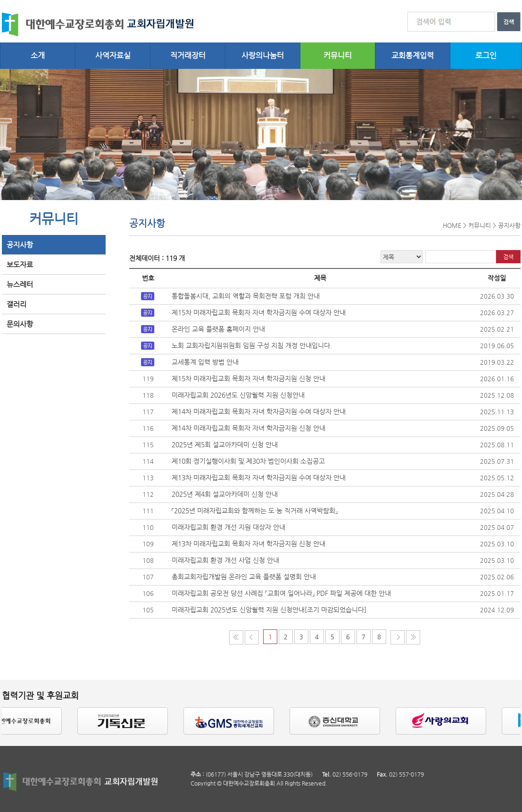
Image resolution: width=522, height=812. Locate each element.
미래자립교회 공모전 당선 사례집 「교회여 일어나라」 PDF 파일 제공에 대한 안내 (281, 593)
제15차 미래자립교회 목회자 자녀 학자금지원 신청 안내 (249, 378)
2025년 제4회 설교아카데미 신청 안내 (225, 494)
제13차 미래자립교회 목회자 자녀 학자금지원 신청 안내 (249, 544)
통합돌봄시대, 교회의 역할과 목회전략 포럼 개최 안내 (246, 296)
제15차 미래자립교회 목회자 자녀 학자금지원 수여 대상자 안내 (259, 312)
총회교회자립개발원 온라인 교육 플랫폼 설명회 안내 (244, 577)
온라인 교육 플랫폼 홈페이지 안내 (218, 329)
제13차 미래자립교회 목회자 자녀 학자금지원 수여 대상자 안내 (259, 477)
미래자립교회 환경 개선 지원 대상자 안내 (228, 527)
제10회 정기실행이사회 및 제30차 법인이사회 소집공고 (248, 461)
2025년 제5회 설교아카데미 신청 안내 (225, 444)
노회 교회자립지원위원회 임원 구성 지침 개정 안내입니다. (252, 345)
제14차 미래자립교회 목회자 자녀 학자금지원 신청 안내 (249, 428)
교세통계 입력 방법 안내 (205, 362)
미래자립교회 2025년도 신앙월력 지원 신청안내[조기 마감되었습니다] (269, 610)
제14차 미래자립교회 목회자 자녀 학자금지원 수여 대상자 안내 (259, 411)
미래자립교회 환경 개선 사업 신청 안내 (225, 560)
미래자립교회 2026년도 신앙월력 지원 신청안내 (238, 395)
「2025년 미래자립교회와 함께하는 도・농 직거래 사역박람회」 (255, 511)
